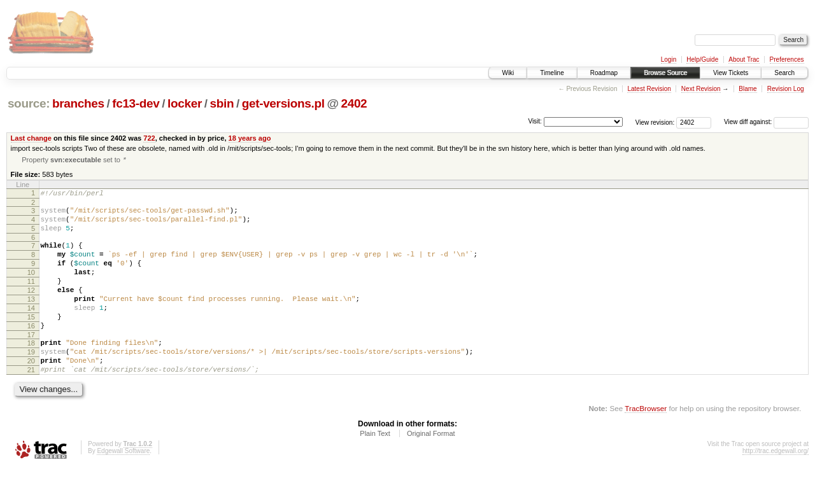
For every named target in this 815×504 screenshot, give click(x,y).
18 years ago (250, 138)
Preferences (787, 59)
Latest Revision (649, 89)
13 (31, 319)
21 (31, 403)
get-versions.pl (283, 103)
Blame (748, 89)
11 (31, 298)
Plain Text (375, 469)
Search (784, 73)
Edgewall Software (123, 486)
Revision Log (786, 89)
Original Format (431, 469)
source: (29, 103)
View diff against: (766, 122)
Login (669, 59)
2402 (354, 103)
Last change (31, 138)
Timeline (552, 73)
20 (31, 393)
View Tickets (731, 73)
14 (31, 330)
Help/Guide (702, 59)
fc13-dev (136, 103)
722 (149, 138)
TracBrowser (646, 444)
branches (78, 103)
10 (31, 287)
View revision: (655, 122)
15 (31, 341)
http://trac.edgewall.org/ (776, 486)
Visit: (535, 121)
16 (31, 352)
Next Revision (701, 89)
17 (31, 363)
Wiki (508, 73)
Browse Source (665, 73)
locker (185, 103)
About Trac (744, 59)
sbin (222, 103)
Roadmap (604, 73)
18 (31, 371)
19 (31, 382)
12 (31, 309)
